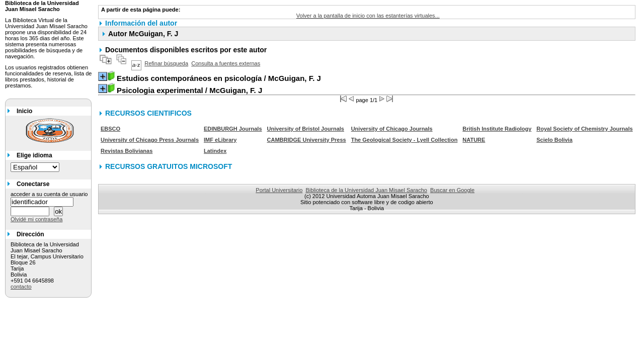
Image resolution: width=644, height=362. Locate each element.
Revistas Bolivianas (127, 151)
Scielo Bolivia (554, 140)
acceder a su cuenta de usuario (49, 194)
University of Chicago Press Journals (150, 140)
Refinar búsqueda (166, 63)
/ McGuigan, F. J (219, 78)
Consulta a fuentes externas (226, 63)
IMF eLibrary (220, 140)
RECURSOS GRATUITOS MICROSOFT (169, 166)
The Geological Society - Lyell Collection (405, 140)
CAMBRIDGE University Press (307, 140)
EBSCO (110, 129)
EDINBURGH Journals (233, 129)
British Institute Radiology (497, 129)
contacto (21, 287)
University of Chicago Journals (392, 129)
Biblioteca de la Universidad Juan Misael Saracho (366, 190)
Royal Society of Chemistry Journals (584, 129)
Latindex (215, 151)
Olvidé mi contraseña (36, 219)
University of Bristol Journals (306, 129)
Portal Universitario (279, 190)
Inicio (24, 111)
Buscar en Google (452, 190)
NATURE (474, 140)
